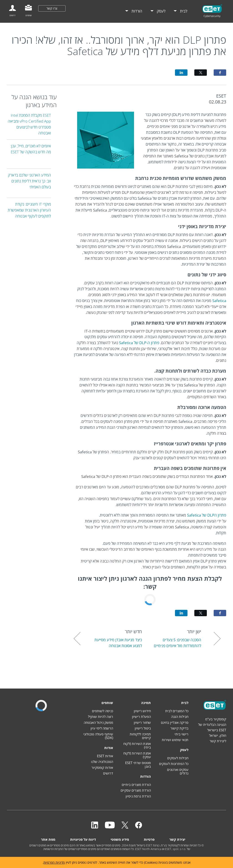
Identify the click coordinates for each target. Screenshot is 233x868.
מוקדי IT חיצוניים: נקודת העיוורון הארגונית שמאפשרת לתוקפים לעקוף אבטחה (29, 210)
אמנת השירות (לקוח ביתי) (137, 746)
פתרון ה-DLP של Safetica (139, 343)
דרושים (108, 773)
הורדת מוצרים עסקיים (136, 790)
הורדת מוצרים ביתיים (136, 785)
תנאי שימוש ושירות (175, 740)
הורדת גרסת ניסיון (138, 796)
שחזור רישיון (142, 722)
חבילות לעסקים (178, 758)
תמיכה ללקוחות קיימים (140, 736)
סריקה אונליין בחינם (175, 722)
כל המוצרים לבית (177, 711)
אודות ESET (105, 756)
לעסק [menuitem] (161, 11)
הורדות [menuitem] (136, 11)
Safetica (219, 301)
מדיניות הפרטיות (54, 862)
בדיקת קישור (179, 728)
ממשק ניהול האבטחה (98, 722)
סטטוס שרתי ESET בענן (138, 765)
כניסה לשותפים (103, 711)
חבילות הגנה (180, 717)
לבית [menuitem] (183, 11)
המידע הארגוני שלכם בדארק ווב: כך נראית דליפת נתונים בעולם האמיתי (29, 181)
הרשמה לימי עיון (102, 728)
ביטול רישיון (143, 728)
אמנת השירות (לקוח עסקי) (137, 755)
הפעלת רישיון (141, 717)
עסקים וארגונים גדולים (178, 771)
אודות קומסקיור (102, 767)
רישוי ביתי (181, 734)
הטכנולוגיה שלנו (102, 762)
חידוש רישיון (142, 711)
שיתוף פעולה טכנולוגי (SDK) (98, 736)
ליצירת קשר (218, 741)
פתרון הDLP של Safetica (207, 515)
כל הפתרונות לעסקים (174, 764)
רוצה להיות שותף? (100, 717)
